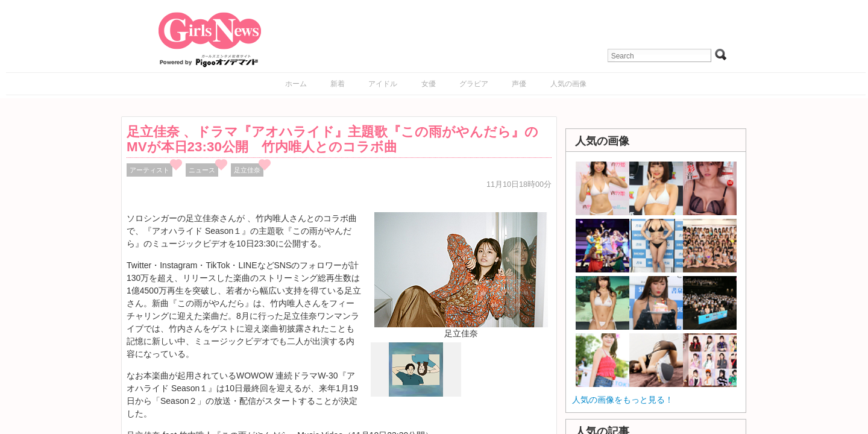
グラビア (474, 84)
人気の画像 (568, 84)
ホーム (296, 84)
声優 (519, 84)
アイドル (383, 84)
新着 (338, 84)
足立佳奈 (247, 170)
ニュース (202, 170)
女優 (429, 84)
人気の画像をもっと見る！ (623, 400)
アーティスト (149, 170)
